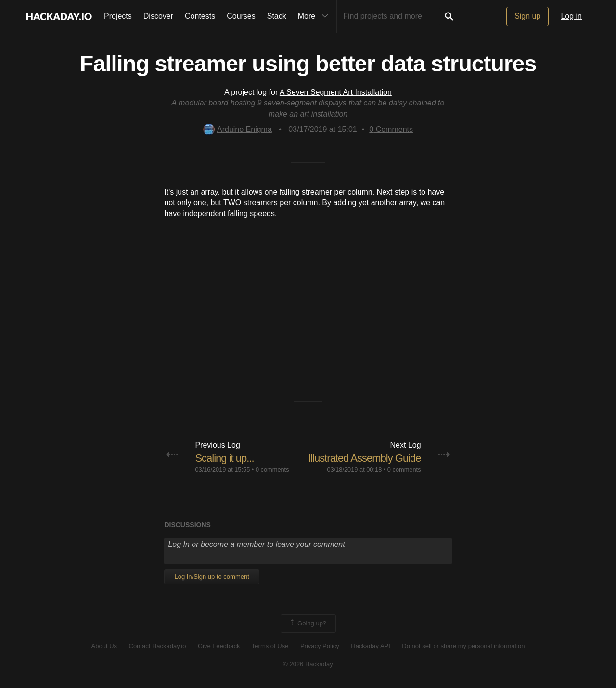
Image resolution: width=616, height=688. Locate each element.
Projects (118, 16)
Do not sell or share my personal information (463, 646)
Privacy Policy (320, 646)
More (315, 16)
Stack (277, 16)
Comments (391, 129)
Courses (241, 16)
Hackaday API (371, 646)
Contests (200, 16)
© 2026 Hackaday (308, 664)
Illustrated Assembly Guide (364, 458)
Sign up (527, 16)
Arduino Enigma (237, 129)
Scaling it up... (224, 458)
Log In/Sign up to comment (212, 577)
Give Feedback (219, 646)
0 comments (272, 470)
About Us (104, 646)
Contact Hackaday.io (158, 646)
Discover (158, 16)
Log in (571, 16)
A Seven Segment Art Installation (336, 92)
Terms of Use (270, 646)
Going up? (308, 623)
